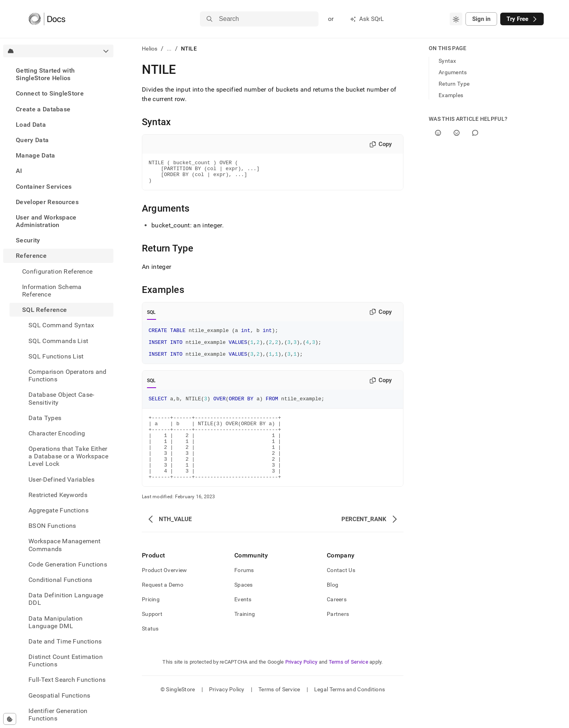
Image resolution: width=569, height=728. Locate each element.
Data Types (45, 418)
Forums (244, 595)
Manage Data (36, 155)
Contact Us (341, 595)
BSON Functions (52, 526)
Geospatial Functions (59, 695)
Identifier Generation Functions (58, 715)
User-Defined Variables (61, 479)
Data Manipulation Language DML (56, 622)
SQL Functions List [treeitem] (56, 356)
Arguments (453, 72)
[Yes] (438, 133)
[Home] (47, 19)
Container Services (44, 187)
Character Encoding (57, 433)
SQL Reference (44, 310)
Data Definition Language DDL (66, 599)
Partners (338, 639)
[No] (457, 133)
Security (28, 240)
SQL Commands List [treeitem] (58, 341)
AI (19, 171)
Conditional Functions (60, 580)
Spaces (244, 610)
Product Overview (164, 595)
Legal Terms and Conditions (350, 714)
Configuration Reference (57, 271)
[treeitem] (58, 74)
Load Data (31, 125)
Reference (31, 256)
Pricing (151, 624)
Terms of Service (349, 687)
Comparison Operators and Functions (68, 375)
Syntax (447, 61)
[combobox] (456, 19)
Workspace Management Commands (64, 545)
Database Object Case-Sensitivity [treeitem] (61, 398)
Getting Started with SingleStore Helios (45, 74)
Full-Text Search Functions (67, 680)
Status (150, 653)
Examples (451, 95)
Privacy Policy (301, 687)
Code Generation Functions (68, 564)
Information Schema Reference (52, 291)
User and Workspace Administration (46, 221)
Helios (150, 49)
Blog (333, 610)
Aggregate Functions (58, 510)
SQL (152, 317)
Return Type (454, 84)
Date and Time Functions (65, 641)
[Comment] (475, 133)
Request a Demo (163, 610)
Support (152, 639)
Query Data (32, 140)
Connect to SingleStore (50, 93)
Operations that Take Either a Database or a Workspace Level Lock (68, 456)
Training (245, 639)
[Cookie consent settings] (10, 719)
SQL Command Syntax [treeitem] (61, 325)
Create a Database (43, 109)
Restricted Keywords (58, 495)
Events (243, 624)
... (169, 49)
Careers (337, 624)
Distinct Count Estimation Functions (66, 660)
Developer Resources (47, 202)
